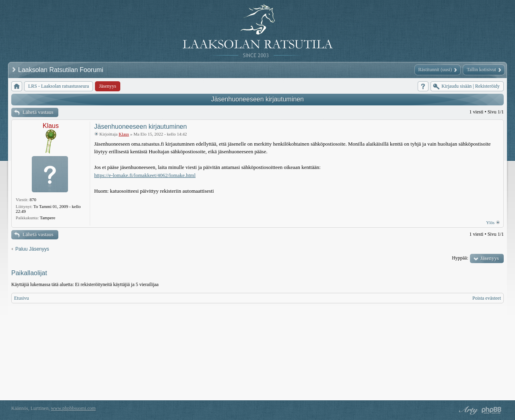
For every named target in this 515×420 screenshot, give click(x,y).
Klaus (51, 126)
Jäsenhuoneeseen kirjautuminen (257, 99)
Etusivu (22, 298)
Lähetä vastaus (38, 112)
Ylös (490, 222)
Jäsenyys (490, 258)
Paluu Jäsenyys (32, 249)
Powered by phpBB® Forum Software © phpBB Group (492, 410)
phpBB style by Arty (468, 410)
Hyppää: (460, 258)
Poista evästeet (487, 298)
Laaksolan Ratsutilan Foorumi (62, 70)
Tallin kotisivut (481, 70)
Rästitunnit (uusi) (435, 70)
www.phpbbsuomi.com (73, 408)
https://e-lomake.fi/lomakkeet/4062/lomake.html (145, 175)
